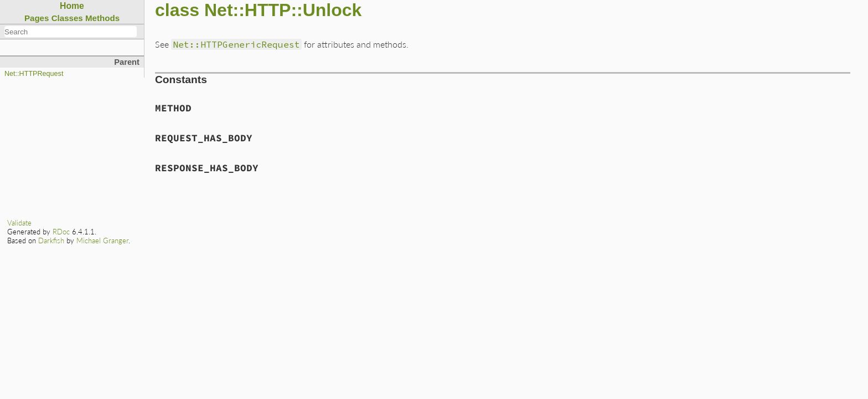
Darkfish (51, 241)
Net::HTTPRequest (34, 74)
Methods (102, 18)
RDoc (61, 232)
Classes (67, 18)
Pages (37, 18)
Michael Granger (102, 241)
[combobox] (71, 32)
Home (72, 6)
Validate (19, 223)
